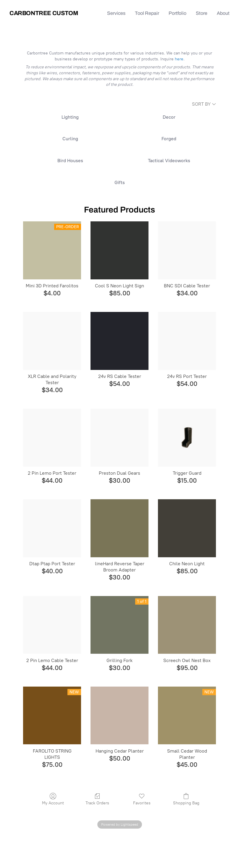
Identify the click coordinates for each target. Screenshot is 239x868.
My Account (53, 799)
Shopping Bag (186, 799)
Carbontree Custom (44, 13)
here (179, 59)
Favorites (142, 799)
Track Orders (97, 799)
